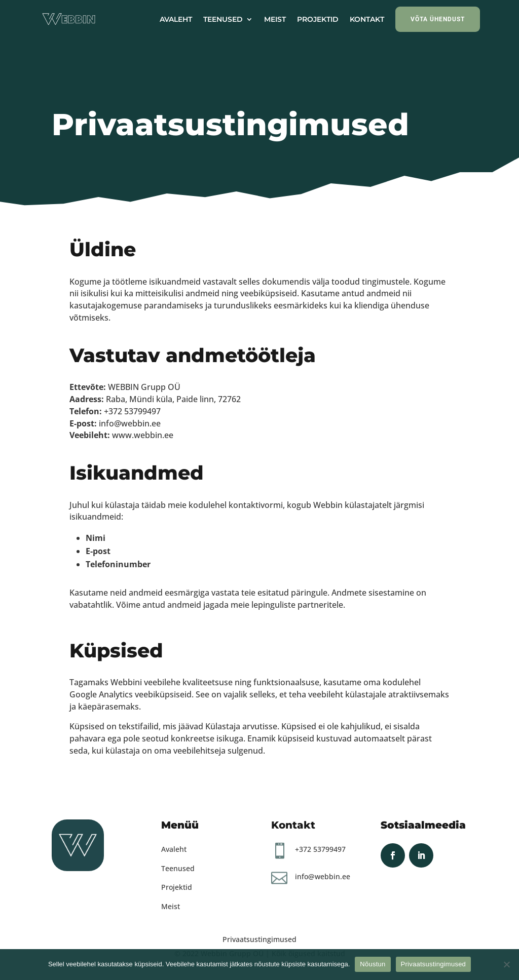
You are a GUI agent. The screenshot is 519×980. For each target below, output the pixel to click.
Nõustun (373, 964)
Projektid (177, 887)
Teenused (178, 868)
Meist (171, 906)
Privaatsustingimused (259, 939)
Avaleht (174, 849)
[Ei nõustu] (506, 964)
